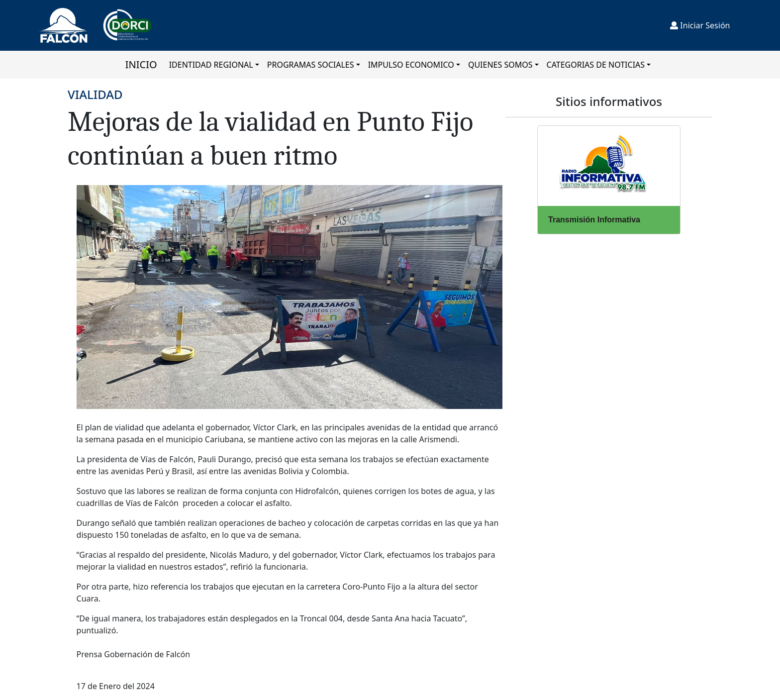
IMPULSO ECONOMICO (411, 65)
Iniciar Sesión (700, 25)
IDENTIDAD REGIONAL (211, 65)
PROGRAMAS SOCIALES (311, 65)
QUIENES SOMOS (500, 65)
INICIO (141, 64)
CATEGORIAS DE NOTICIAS (596, 65)
